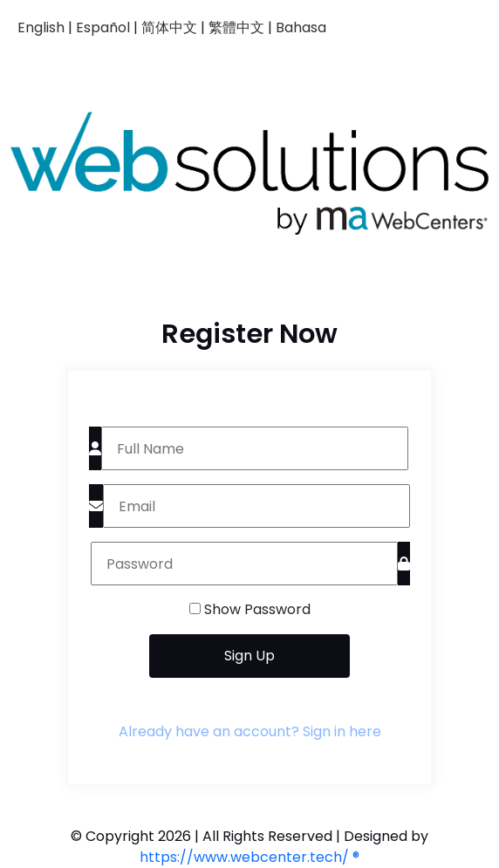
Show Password (257, 609)
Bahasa (301, 27)
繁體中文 (236, 27)
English (41, 27)
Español (103, 27)
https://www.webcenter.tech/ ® (249, 857)
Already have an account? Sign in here (250, 731)
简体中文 (169, 27)
